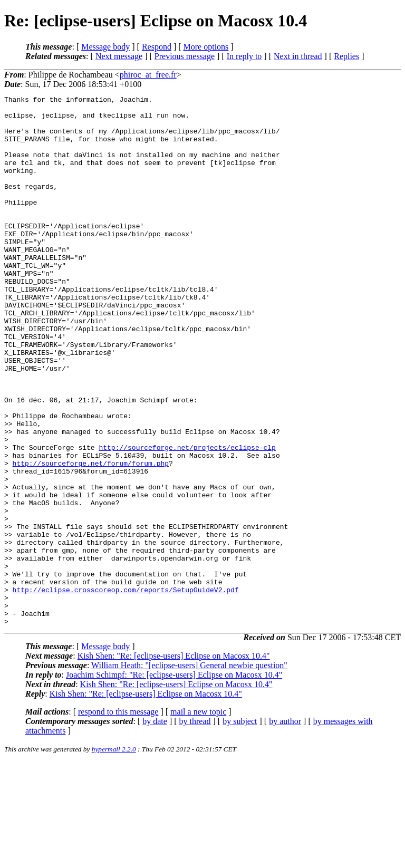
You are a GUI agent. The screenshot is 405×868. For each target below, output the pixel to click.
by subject (240, 827)
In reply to (244, 56)
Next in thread (298, 56)
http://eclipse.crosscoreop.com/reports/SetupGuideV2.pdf (126, 689)
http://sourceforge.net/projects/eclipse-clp (187, 518)
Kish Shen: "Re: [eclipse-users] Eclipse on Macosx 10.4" (174, 762)
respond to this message (118, 818)
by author (285, 827)
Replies (346, 56)
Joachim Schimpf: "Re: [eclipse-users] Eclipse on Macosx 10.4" (174, 781)
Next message (119, 56)
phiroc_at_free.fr (148, 75)
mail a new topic (198, 818)
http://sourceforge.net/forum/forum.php (91, 537)
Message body (105, 47)
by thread (195, 827)
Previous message (185, 56)
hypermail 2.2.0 (114, 855)
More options (206, 47)
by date (155, 827)
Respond (157, 47)
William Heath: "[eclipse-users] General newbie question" (189, 771)
